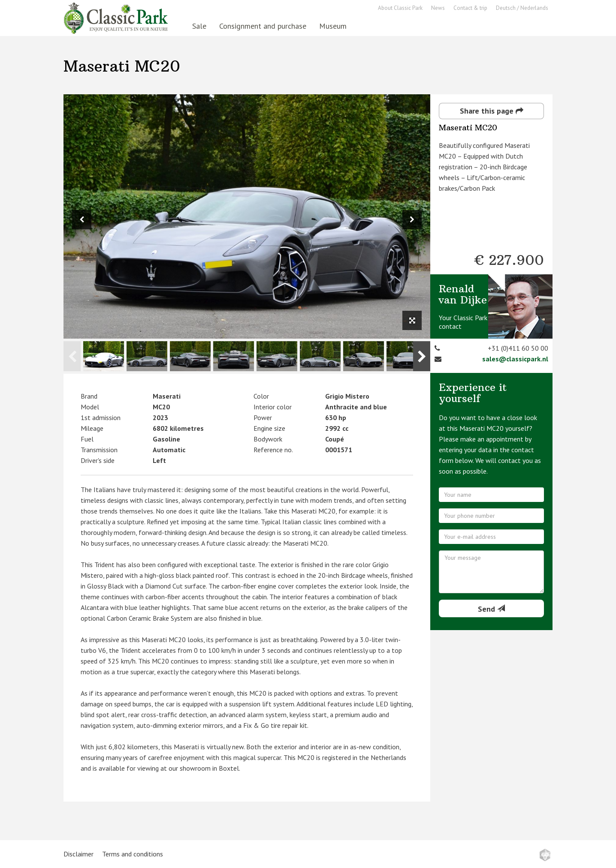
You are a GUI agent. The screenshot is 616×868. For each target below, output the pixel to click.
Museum (333, 26)
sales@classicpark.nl (515, 359)
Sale (199, 26)
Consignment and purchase (263, 26)
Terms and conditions (133, 854)
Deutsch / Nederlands (522, 8)
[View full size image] (412, 320)
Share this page (492, 111)
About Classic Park (400, 8)
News (438, 8)
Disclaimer (79, 854)
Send (491, 609)
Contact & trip (470, 8)
